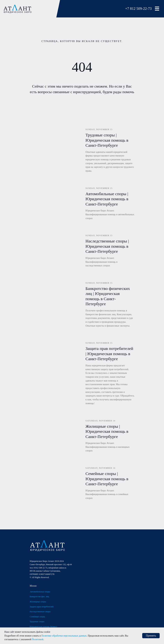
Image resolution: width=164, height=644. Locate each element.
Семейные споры (37, 617)
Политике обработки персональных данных (64, 636)
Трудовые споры (37, 621)
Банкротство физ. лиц (39, 597)
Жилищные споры (38, 602)
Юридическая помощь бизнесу (44, 627)
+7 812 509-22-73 (138, 9)
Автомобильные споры (40, 592)
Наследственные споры (40, 612)
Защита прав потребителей (42, 607)
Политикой (38, 639)
